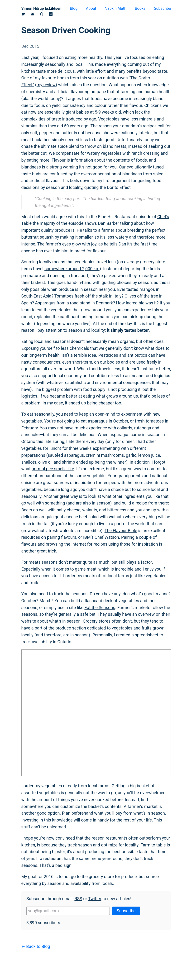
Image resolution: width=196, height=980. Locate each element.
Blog (74, 8)
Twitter (95, 899)
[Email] (35, 15)
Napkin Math (115, 8)
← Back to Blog (36, 946)
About (91, 8)
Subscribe (163, 8)
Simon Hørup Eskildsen (41, 8)
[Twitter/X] (26, 15)
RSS (78, 899)
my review (46, 85)
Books (140, 8)
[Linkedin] (54, 15)
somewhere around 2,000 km (72, 269)
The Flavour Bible (121, 531)
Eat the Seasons (100, 608)
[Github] (44, 15)
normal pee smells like (53, 469)
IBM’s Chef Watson (101, 537)
